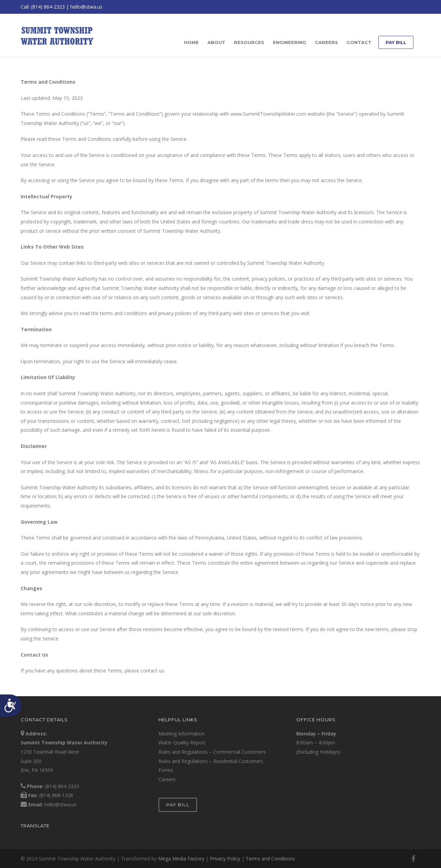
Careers (326, 42)
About (216, 42)
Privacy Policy (225, 859)
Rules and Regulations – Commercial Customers (212, 752)
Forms (166, 770)
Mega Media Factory (181, 859)
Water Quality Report (182, 742)
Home (191, 42)
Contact (359, 42)
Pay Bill (396, 42)
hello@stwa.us (86, 7)
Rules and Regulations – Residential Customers (211, 761)
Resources (249, 42)
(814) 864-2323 (48, 7)
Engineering (290, 42)
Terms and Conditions (270, 859)
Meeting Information (182, 734)
